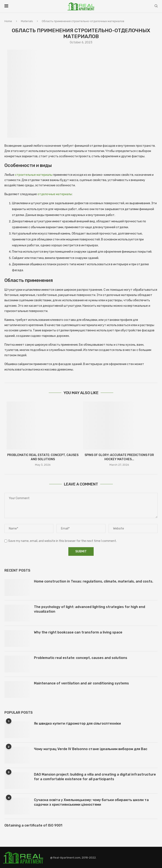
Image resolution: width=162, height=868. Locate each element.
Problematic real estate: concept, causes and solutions (81, 658)
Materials (27, 21)
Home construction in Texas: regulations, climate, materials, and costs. (94, 581)
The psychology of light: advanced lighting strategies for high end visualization (90, 609)
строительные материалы (34, 175)
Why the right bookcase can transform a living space (78, 632)
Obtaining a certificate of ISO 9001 (33, 825)
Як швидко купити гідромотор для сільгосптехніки (77, 723)
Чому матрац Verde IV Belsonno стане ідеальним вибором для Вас (91, 749)
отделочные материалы (55, 194)
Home (8, 21)
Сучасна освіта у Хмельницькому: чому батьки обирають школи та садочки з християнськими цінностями (91, 802)
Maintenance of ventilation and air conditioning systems (81, 683)
